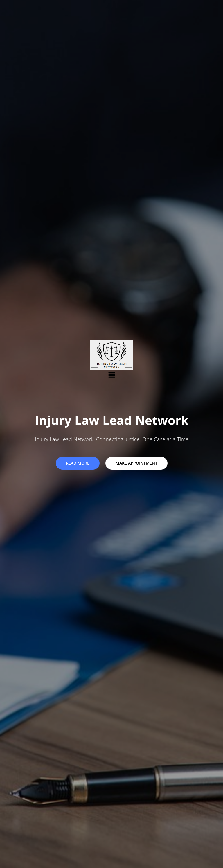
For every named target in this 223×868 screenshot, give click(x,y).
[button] (111, 375)
